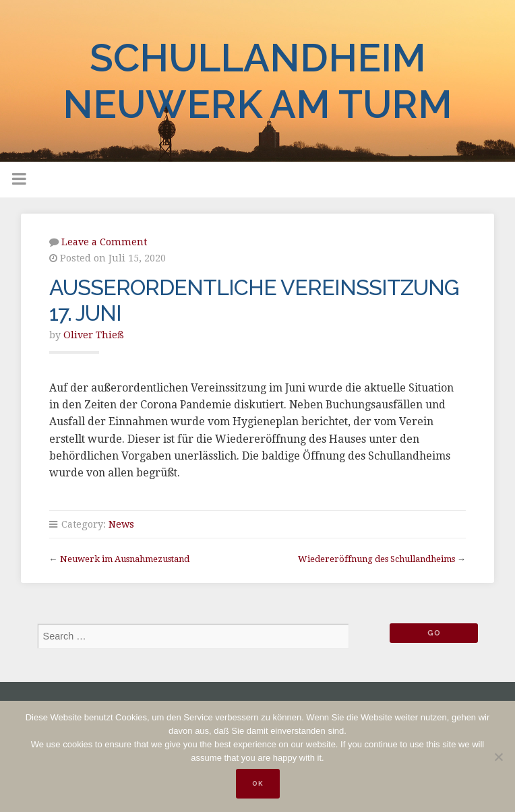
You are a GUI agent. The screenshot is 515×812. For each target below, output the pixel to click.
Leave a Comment (104, 242)
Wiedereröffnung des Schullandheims (376, 559)
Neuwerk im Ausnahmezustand (125, 559)
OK (258, 783)
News (121, 524)
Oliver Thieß (94, 335)
